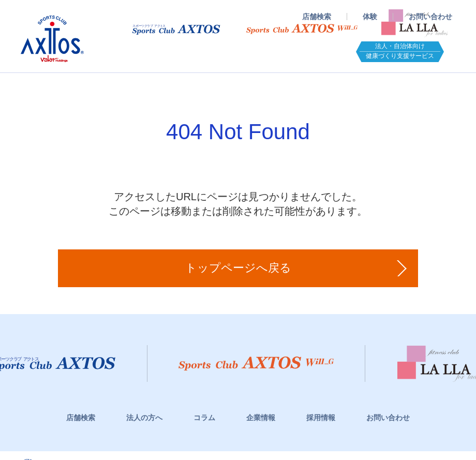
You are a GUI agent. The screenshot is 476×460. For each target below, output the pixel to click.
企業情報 (261, 418)
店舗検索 (317, 17)
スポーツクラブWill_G (302, 29)
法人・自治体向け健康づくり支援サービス (400, 51)
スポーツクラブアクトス (52, 39)
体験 (370, 17)
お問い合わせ (430, 17)
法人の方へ (144, 418)
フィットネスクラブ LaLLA (414, 21)
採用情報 (321, 418)
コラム (204, 418)
